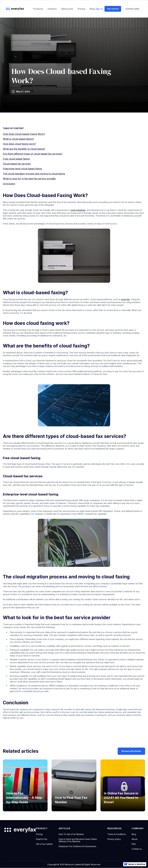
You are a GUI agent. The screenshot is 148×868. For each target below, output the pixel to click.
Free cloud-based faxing (16, 159)
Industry (52, 9)
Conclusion (9, 184)
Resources (67, 9)
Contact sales (132, 9)
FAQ (134, 844)
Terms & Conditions (117, 834)
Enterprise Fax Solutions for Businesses (77, 846)
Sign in (99, 9)
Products (38, 9)
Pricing (81, 9)
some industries (78, 210)
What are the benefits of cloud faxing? (24, 149)
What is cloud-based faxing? (18, 139)
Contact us (137, 849)
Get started (113, 9)
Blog (92, 9)
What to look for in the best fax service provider (29, 179)
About (134, 839)
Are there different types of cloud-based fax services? (33, 154)
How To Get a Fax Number (71, 834)
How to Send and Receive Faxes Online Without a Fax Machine (78, 840)
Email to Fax (42, 839)
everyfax (125, 299)
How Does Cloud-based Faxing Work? (24, 134)
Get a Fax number (44, 844)
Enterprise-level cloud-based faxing (22, 169)
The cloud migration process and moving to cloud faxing (34, 174)
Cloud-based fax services (17, 164)
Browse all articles (131, 751)
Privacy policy (114, 839)
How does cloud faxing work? (19, 144)
